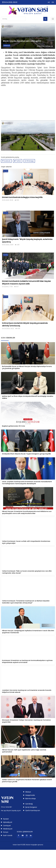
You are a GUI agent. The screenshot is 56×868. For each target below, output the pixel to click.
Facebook (6, 161)
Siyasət (6, 819)
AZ (49, 2)
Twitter (18, 161)
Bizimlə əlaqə (30, 799)
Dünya (6, 832)
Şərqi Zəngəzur (31, 807)
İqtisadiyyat (8, 822)
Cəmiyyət (7, 826)
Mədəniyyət (8, 829)
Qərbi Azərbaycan (33, 810)
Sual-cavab (8, 835)
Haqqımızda (30, 795)
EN (53, 2)
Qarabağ (29, 804)
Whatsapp (29, 161)
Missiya (28, 792)
